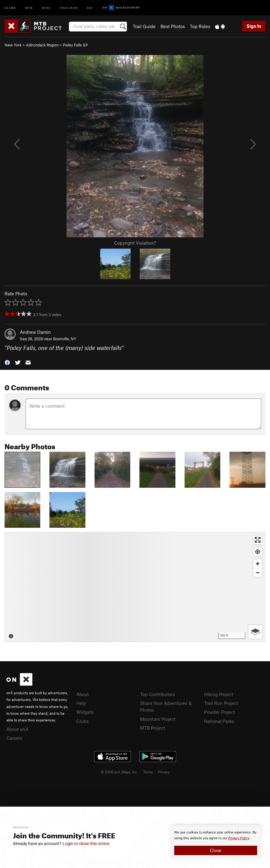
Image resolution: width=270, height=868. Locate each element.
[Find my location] (258, 552)
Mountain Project (158, 719)
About (83, 694)
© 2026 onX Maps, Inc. (119, 772)
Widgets (85, 712)
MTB (29, 7)
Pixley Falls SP (75, 45)
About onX (17, 729)
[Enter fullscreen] (258, 540)
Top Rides (200, 26)
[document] (216, 842)
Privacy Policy (239, 838)
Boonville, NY (65, 339)
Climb (10, 7)
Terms (148, 772)
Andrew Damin (35, 332)
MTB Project (153, 728)
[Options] (255, 632)
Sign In (254, 26)
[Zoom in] (258, 564)
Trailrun (69, 7)
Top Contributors (157, 694)
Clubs (82, 721)
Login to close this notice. (86, 844)
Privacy (164, 772)
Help (81, 703)
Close (216, 850)
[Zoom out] (258, 573)
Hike (46, 7)
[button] (7, 362)
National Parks (219, 721)
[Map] (135, 587)
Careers (14, 738)
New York (13, 45)
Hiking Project (219, 694)
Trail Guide (144, 26)
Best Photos (173, 26)
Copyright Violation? (135, 243)
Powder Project (220, 712)
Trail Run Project (221, 703)
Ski (90, 7)
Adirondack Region (42, 45)
